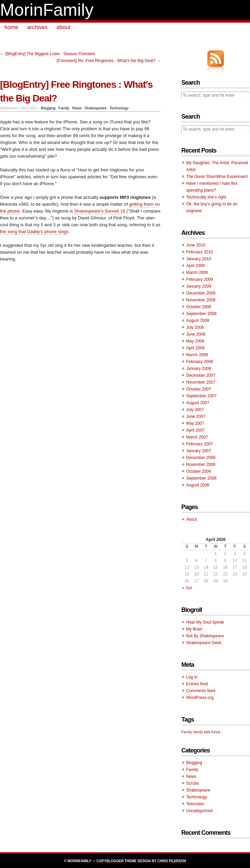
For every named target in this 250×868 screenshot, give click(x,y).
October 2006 (199, 471)
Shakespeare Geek (204, 643)
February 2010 (200, 252)
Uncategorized (199, 811)
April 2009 (195, 266)
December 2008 (201, 293)
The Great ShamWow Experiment (217, 177)
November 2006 (201, 465)
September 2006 (201, 478)
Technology (119, 108)
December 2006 (201, 458)
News (77, 108)
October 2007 (199, 389)
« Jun (187, 588)
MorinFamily (47, 10)
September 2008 (201, 314)
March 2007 (197, 437)
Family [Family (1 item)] (187, 732)
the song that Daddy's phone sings (34, 232)
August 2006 (198, 485)
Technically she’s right (206, 197)
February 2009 (200, 279)
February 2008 (200, 362)
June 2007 (196, 417)
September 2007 (201, 396)
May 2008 (195, 341)
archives (37, 27)
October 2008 (199, 307)
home (11, 27)
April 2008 (195, 348)
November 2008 (201, 300)
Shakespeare (96, 108)
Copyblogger (110, 861)
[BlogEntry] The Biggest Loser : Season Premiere (50, 54)
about (64, 27)
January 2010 (199, 259)
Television (195, 804)
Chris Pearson (172, 861)
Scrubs (192, 783)
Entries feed (197, 684)
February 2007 (200, 444)
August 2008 (198, 321)
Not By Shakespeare (205, 636)
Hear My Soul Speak (205, 622)
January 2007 (199, 451)
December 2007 (201, 375)
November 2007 (201, 382)
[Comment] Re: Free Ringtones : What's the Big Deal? (106, 61)
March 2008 (197, 355)
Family (64, 108)
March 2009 (197, 273)
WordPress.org (200, 698)
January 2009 (199, 286)
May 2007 (195, 423)
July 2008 (195, 327)
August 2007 (198, 403)
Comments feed (201, 691)
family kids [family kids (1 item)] (202, 732)
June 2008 (196, 334)
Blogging (48, 108)
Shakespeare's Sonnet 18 (100, 211)
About (191, 519)
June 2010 (196, 245)
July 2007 (195, 410)
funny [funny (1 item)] (216, 732)
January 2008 (199, 369)
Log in (192, 677)
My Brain (194, 629)
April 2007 (195, 430)
